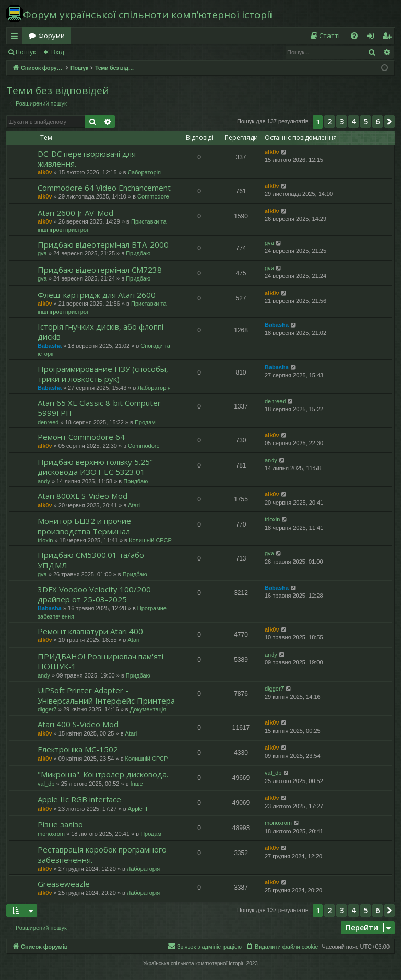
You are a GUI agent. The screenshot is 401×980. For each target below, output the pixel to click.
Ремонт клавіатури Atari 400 (90, 631)
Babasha (50, 346)
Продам (145, 422)
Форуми (51, 36)
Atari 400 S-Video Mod (78, 724)
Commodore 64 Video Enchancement (104, 188)
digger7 (47, 709)
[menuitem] (325, 36)
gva (42, 253)
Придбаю (138, 253)
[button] (390, 122)
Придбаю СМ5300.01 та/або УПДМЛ (91, 560)
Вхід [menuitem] (374, 38)
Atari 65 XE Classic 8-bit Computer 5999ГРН (99, 408)
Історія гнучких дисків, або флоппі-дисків (102, 331)
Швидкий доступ (16, 38)
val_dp (46, 784)
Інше (137, 784)
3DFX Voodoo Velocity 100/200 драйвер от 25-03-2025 (94, 594)
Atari (134, 505)
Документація (148, 709)
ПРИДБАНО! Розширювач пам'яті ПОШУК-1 (101, 661)
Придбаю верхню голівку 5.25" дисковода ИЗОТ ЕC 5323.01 (95, 467)
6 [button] (378, 121)
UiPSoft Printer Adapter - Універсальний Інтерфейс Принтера (106, 695)
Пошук (26, 52)
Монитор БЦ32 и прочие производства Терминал (84, 526)
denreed (48, 422)
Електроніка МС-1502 (78, 749)
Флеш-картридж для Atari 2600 (97, 295)
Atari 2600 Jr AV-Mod (75, 213)
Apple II (138, 809)
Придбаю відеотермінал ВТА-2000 (103, 244)
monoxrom (51, 834)
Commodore (153, 196)
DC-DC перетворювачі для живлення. (87, 159)
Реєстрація (95, 52)
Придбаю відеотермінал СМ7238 (100, 270)
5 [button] (365, 121)
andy (44, 481)
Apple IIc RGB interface (79, 799)
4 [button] (353, 121)
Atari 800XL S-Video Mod (82, 496)
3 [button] (341, 121)
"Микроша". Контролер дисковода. (103, 774)
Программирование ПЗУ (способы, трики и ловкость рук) (103, 374)
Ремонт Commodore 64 (81, 437)
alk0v (45, 172)
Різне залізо (60, 824)
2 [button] (329, 121)
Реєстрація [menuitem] (389, 38)
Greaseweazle (64, 884)
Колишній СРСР (150, 540)
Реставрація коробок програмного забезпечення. (102, 854)
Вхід (57, 52)
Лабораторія (144, 172)
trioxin (45, 540)
